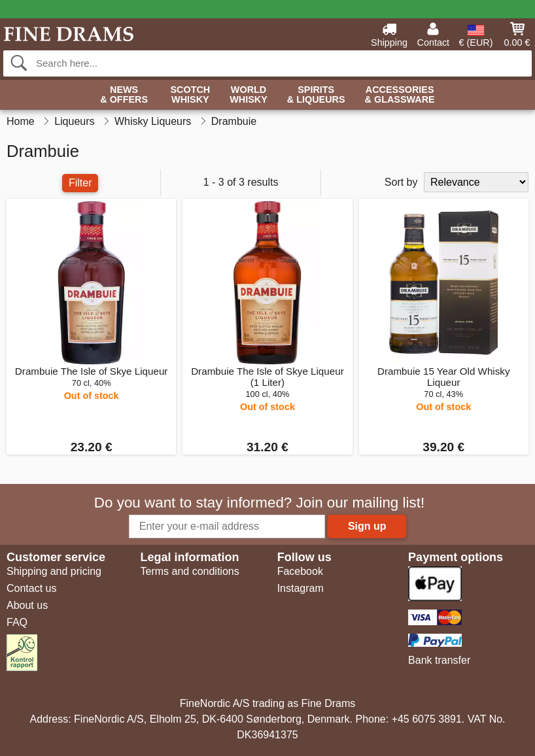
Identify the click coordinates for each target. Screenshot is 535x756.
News (124, 95)
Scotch (190, 95)
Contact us (31, 588)
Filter (80, 183)
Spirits (316, 95)
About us (27, 605)
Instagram (301, 588)
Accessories (400, 95)
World (249, 95)
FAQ (17, 622)
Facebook (300, 571)
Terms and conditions (189, 571)
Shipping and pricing (54, 571)
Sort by (401, 182)
